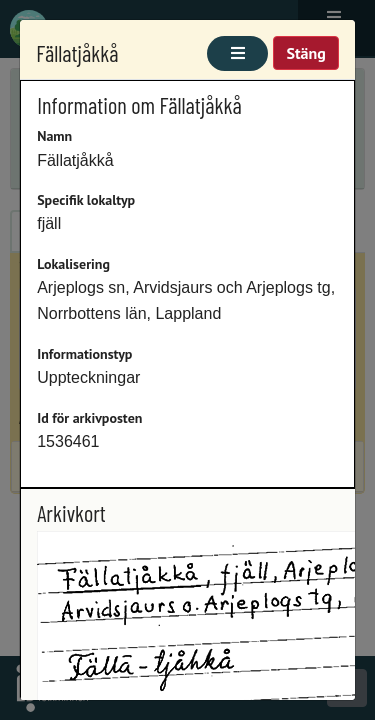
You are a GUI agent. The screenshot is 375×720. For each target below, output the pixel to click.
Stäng (305, 53)
